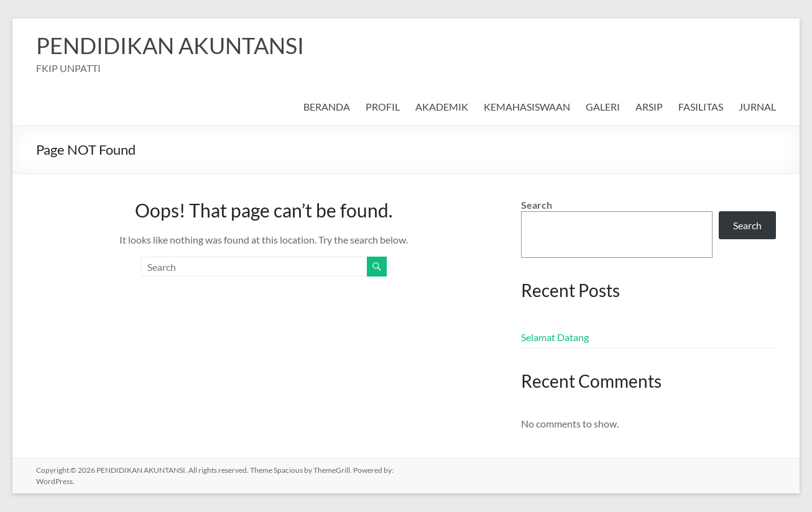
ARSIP (649, 107)
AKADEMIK (442, 107)
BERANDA (327, 107)
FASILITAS (701, 107)
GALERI (603, 107)
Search (537, 205)
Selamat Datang (555, 337)
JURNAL (757, 107)
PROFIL (383, 107)
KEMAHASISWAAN (527, 107)
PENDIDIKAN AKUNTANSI (170, 45)
